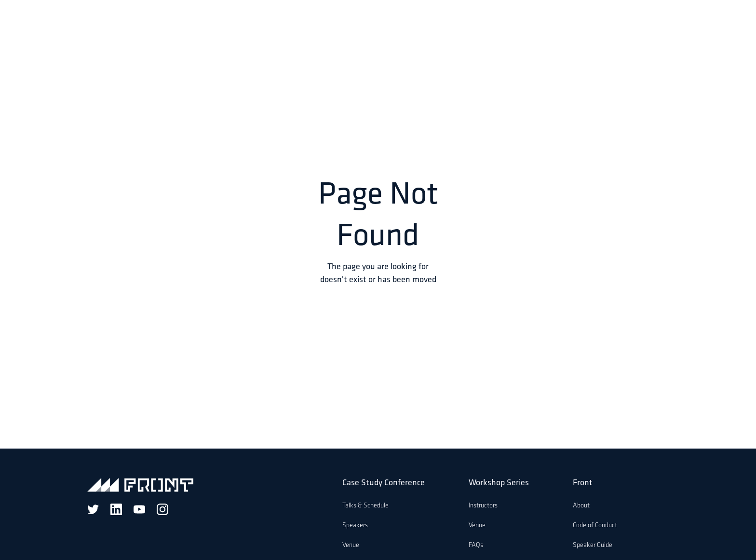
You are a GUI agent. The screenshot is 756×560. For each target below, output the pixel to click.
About (581, 506)
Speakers (355, 526)
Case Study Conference (384, 483)
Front (583, 483)
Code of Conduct (595, 526)
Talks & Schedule (365, 506)
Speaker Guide (593, 545)
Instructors (483, 506)
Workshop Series (499, 483)
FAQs (476, 545)
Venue (351, 545)
